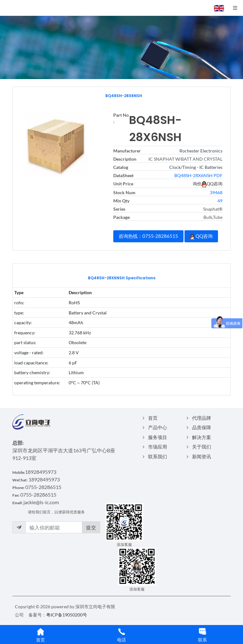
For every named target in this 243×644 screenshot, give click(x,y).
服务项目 (158, 437)
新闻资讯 (202, 456)
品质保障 (202, 427)
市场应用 (158, 447)
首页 (153, 418)
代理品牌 (202, 418)
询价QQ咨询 (208, 184)
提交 (91, 527)
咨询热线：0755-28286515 (148, 236)
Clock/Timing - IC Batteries (196, 167)
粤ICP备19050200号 (67, 615)
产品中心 (158, 427)
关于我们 (202, 447)
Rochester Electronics (201, 151)
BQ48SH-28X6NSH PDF (198, 175)
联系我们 (158, 456)
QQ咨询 (201, 236)
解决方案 (202, 437)
